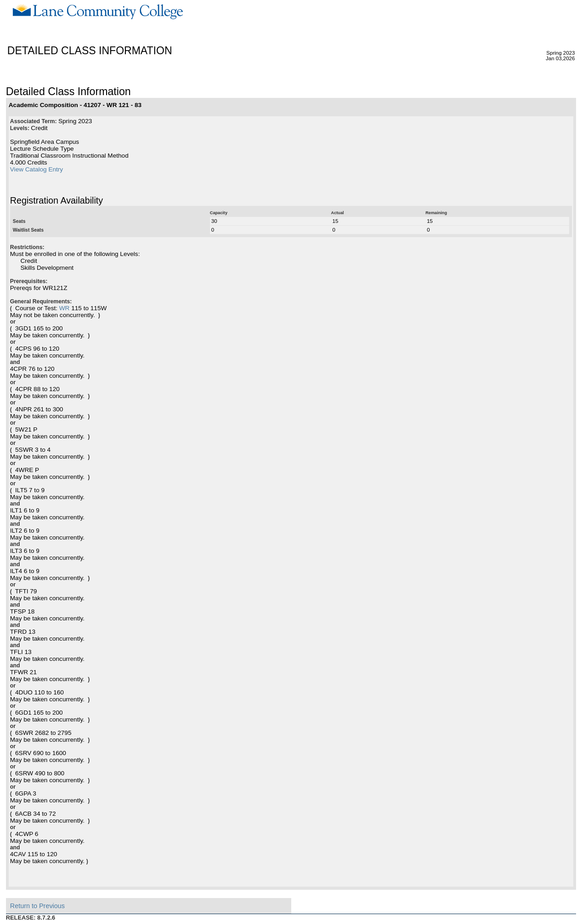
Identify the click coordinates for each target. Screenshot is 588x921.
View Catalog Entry (37, 169)
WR (65, 308)
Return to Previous (37, 906)
